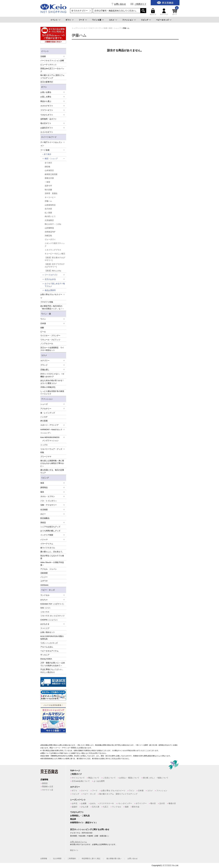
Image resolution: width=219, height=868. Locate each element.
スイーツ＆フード (49, 137)
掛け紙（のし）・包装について (156, 778)
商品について (94, 778)
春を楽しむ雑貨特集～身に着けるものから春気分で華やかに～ (52, 463)
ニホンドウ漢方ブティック (55, 245)
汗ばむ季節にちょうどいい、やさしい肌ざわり (52, 671)
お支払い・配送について (129, 778)
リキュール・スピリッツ (50, 340)
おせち (93, 803)
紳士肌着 (44, 421)
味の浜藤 (48, 190)
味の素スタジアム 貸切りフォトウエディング (52, 77)
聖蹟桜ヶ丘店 (48, 787)
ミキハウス (45, 612)
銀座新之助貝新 (51, 174)
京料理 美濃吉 (51, 193)
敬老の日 (172, 803)
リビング (145, 20)
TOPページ (75, 771)
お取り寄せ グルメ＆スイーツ (113, 791)
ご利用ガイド (140, 4)
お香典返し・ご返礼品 (80, 816)
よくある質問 (99, 781)
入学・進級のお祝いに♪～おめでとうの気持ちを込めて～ (53, 664)
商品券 (73, 819)
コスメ (112, 20)
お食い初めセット (48, 632)
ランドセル (117, 807)
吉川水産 (48, 209)
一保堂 (47, 182)
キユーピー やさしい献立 (55, 254)
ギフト (68, 20)
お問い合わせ (120, 4)
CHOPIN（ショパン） (49, 620)
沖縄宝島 (48, 236)
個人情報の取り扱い (114, 859)
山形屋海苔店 (50, 205)
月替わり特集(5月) (48, 387)
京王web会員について (81, 781)
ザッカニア (45, 655)
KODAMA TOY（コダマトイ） (53, 604)
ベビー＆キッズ (162, 20)
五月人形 (96, 807)
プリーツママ (46, 457)
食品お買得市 (50, 290)
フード (81, 20)
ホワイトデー (141, 803)
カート (175, 12)
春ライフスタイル (48, 548)
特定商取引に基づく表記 (91, 859)
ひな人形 (85, 807)
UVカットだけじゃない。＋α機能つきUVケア (52, 375)
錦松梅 (47, 167)
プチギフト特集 (47, 302)
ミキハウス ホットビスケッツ (52, 616)
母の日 (153, 803)
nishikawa (44, 585)
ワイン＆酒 (97, 20)
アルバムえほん (47, 647)
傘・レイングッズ (48, 413)
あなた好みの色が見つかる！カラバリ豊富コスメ (52, 382)
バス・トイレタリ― (49, 501)
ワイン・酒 (46, 314)
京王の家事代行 (47, 82)
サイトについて (78, 778)
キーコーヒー (50, 197)
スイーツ (85, 791)
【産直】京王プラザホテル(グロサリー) (55, 265)
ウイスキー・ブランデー (50, 336)
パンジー (44, 577)
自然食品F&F (50, 232)
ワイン (132, 791)
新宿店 (45, 783)
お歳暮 (84, 803)
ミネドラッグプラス (53, 250)
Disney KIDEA (46, 659)
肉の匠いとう (50, 216)
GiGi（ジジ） (46, 608)
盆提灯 (75, 807)
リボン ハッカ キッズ (49, 643)
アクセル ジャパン (49, 569)
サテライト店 (48, 790)
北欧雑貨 (44, 573)
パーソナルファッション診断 (52, 61)
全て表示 (47, 154)
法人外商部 (57, 859)
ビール (43, 332)
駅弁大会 (136, 807)
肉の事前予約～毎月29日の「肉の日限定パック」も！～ (52, 307)
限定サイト (74, 850)
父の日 (162, 803)
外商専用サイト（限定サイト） (84, 823)
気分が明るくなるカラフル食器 (52, 557)
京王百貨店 (167, 865)
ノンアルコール (47, 344)
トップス (44, 445)
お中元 (75, 803)
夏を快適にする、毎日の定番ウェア (52, 471)
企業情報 (44, 859)
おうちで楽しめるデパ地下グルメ (55, 285)
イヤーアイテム (47, 544)
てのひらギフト (77, 812)
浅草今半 (48, 186)
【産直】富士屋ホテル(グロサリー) (55, 259)
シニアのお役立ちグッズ (50, 527)
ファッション (128, 20)
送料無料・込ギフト (49, 119)
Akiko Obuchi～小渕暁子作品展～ (52, 564)
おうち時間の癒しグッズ (50, 531)
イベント (54, 20)
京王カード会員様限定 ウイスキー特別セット (52, 349)
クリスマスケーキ (107, 803)
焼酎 (42, 328)
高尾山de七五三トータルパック (52, 70)
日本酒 (141, 791)
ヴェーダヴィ (50, 239)
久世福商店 (49, 220)
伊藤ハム (48, 201)
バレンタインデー (125, 803)
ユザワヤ (44, 581)
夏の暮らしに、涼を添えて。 (52, 552)
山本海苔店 (49, 170)
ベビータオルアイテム (49, 651)
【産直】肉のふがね (53, 271)
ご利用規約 (72, 859)
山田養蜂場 (49, 228)
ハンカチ (44, 417)
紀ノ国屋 (48, 213)
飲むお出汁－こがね (53, 224)
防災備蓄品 (45, 518)
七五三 (106, 807)
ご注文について (109, 778)
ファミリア (45, 628)
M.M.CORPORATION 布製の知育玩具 (52, 638)
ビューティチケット (49, 65)
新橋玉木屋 (49, 178)
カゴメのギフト (47, 132)
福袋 (127, 807)
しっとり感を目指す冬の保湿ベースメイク (52, 393)
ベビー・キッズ (48, 590)
